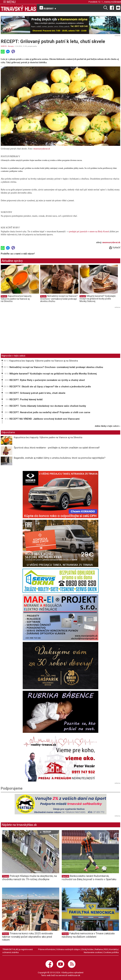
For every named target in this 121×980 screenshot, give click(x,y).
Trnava (6, 876)
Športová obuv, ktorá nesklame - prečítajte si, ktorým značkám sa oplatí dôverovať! (57, 448)
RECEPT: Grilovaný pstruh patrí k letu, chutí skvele (37, 393)
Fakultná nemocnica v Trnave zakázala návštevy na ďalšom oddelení (88, 935)
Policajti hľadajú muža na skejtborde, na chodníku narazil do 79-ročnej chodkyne (29, 878)
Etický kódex (88, 949)
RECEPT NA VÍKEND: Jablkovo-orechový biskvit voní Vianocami (45, 419)
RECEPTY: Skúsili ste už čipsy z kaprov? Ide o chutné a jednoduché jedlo (50, 387)
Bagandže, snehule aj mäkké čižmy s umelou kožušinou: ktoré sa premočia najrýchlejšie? (60, 458)
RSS (106, 949)
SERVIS (4, 46)
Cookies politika (111, 952)
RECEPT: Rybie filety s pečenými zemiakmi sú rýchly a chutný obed (47, 380)
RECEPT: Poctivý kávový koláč (26, 399)
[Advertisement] (27, 331)
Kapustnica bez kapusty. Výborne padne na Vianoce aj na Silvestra (16, 299)
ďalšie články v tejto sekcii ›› (108, 426)
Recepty (11, 46)
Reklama (99, 949)
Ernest (118, 2)
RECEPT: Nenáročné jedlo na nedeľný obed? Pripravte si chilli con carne (50, 412)
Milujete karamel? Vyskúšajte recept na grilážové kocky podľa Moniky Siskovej (98, 299)
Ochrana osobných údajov (68, 949)
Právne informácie (46, 949)
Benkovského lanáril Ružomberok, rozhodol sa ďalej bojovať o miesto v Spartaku (89, 878)
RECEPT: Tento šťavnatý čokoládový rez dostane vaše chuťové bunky (48, 406)
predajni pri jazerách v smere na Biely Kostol (89, 232)
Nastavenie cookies (93, 952)
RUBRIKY (48, 8)
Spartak (65, 876)
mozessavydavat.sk (42, 149)
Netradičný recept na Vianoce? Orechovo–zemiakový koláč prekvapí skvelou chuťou (59, 299)
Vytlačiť (115, 248)
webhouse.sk (74, 975)
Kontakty (114, 949)
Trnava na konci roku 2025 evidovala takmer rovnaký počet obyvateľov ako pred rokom (27, 937)
